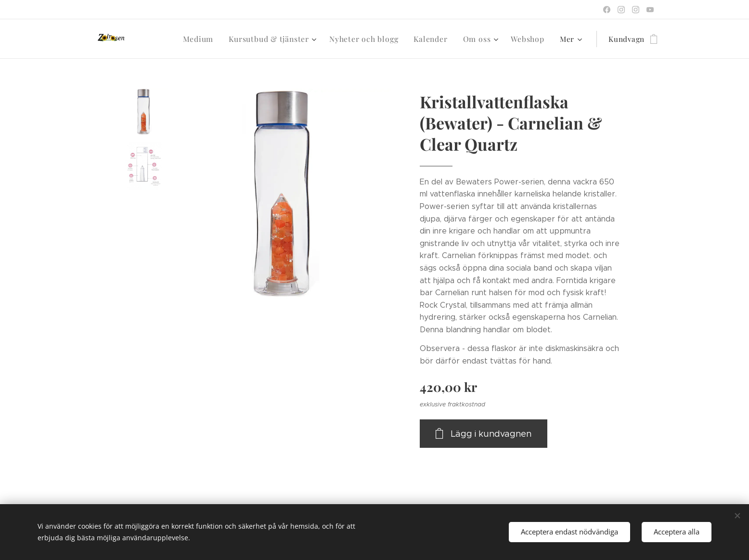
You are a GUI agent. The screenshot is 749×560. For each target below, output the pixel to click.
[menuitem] (170, 39)
